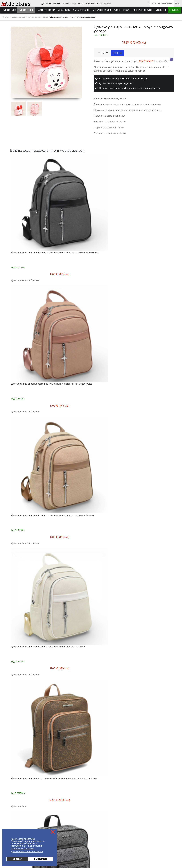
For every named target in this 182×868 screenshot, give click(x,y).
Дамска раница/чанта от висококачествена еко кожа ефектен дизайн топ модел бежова (72, 638)
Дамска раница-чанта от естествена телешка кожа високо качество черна (30, 711)
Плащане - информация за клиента (18, 818)
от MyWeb (107, 857)
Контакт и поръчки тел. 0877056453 (95, 3)
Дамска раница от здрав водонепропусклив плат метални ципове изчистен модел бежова (28, 417)
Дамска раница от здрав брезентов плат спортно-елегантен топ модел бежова (112, 197)
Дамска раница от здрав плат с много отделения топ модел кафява (30, 343)
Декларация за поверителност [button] (27, 852)
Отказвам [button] (17, 859)
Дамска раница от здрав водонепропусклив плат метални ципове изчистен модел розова (70, 417)
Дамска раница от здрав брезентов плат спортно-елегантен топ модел (153, 196)
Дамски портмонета (46, 10)
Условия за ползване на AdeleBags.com (20, 822)
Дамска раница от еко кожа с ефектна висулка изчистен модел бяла (111, 711)
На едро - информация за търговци (63, 813)
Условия (66, 3)
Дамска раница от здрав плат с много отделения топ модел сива (70, 343)
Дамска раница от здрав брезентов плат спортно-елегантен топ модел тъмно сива (30, 197)
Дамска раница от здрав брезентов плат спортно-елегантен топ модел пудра (71, 197)
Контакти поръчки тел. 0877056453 (62, 822)
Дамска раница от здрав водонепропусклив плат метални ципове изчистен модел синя (111, 417)
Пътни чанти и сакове (143, 10)
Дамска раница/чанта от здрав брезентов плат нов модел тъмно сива (152, 491)
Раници (117, 10)
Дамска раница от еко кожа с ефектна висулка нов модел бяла (70, 710)
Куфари (127, 10)
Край (123, 769)
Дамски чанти (9, 10)
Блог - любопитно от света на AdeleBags (65, 818)
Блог (74, 3)
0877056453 (146, 61)
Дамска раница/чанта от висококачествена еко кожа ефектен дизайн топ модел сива (113, 638)
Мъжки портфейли (82, 10)
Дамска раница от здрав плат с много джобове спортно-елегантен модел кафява (29, 270)
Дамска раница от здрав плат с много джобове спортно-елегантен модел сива (70, 270)
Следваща (114, 769)
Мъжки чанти (64, 10)
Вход (177, 3)
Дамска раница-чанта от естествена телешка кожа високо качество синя (154, 637)
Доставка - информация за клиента (18, 813)
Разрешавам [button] (40, 859)
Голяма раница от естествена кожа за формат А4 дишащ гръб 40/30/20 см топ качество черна (112, 491)
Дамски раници (26, 10)
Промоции (174, 10)
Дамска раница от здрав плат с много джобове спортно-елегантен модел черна (112, 270)
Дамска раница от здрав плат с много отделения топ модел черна (112, 343)
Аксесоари (161, 10)
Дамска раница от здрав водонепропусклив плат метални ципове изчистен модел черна (152, 417)
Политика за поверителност (59, 826)
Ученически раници (102, 10)
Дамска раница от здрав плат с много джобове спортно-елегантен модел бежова (153, 270)
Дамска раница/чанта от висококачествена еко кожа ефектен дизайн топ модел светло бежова (30, 638)
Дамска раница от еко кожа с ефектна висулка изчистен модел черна (152, 711)
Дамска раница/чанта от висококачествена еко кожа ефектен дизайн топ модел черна (154, 564)
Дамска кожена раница (23, 488)
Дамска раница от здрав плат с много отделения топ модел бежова (154, 343)
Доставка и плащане (51, 3)
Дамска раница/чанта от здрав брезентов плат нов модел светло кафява (70, 564)
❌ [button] (53, 832)
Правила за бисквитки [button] (23, 848)
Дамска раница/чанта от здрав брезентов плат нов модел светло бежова (111, 564)
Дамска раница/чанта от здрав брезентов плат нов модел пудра (28, 563)
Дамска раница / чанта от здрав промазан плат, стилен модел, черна (72, 490)
